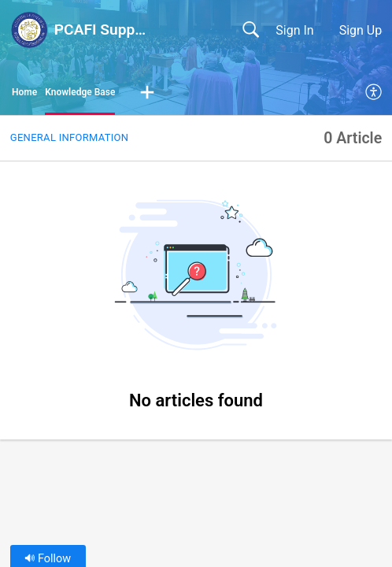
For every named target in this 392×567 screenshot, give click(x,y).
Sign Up (361, 30)
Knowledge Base (80, 92)
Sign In (294, 30)
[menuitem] (374, 93)
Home (24, 92)
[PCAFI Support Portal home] (29, 30)
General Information (70, 137)
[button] (147, 93)
